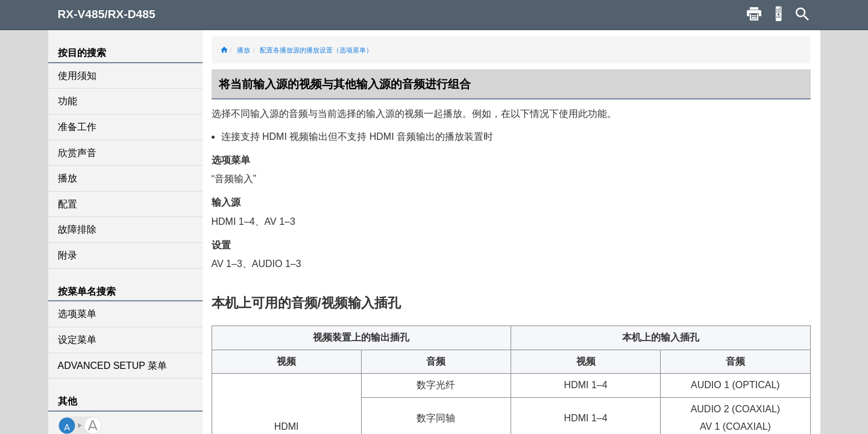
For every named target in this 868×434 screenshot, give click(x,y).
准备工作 (77, 127)
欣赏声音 (77, 153)
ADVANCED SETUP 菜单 (113, 366)
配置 (68, 204)
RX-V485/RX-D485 (107, 14)
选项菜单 (77, 314)
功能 (68, 101)
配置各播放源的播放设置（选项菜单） (316, 50)
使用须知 (77, 76)
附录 (68, 255)
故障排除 (77, 229)
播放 (68, 178)
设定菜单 (77, 340)
